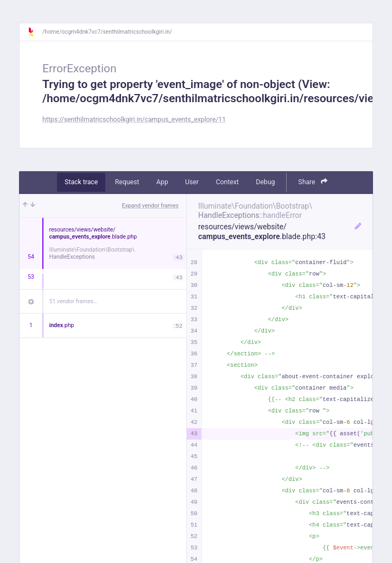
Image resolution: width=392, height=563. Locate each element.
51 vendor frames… (74, 301)
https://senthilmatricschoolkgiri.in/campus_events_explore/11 (134, 120)
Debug (265, 182)
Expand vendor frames (150, 206)
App (162, 182)
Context (227, 182)
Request (127, 182)
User (192, 182)
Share (313, 182)
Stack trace (81, 182)
